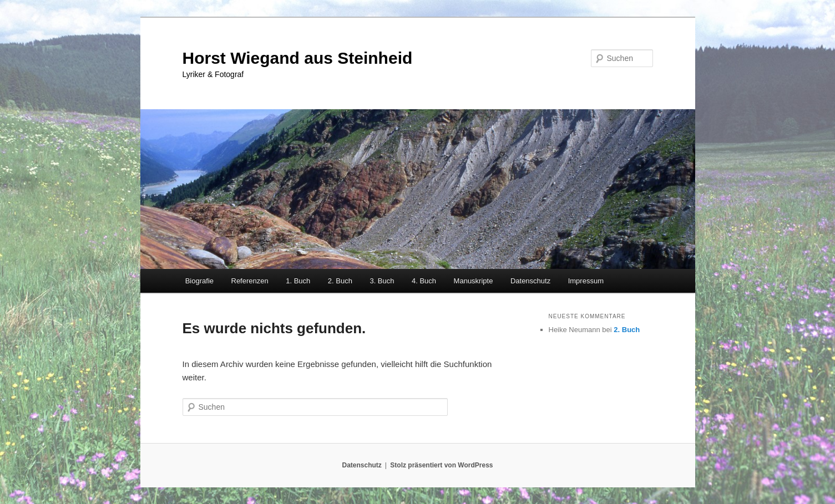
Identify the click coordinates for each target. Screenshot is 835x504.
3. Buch (382, 281)
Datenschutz (530, 281)
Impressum (586, 281)
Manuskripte (474, 281)
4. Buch (424, 281)
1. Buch (298, 281)
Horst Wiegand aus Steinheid (298, 58)
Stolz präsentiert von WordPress (441, 465)
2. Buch (340, 281)
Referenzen (250, 281)
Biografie (199, 281)
